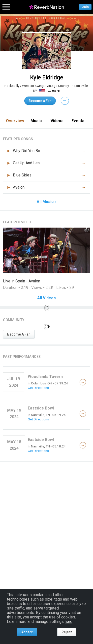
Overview (15, 121)
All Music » (47, 202)
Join (85, 7)
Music (36, 121)
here (69, 622)
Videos (57, 121)
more (56, 91)
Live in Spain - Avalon (22, 281)
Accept (27, 632)
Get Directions (38, 388)
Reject (67, 632)
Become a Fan (40, 101)
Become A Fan (19, 334)
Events (78, 121)
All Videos (46, 298)
